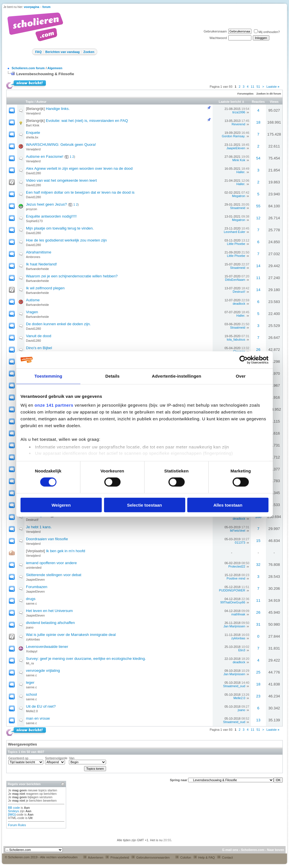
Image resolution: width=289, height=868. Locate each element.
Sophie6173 (34, 221)
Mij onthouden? (267, 32)
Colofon (183, 857)
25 (258, 672)
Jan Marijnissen (234, 626)
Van (72, 758)
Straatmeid (238, 208)
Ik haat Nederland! (41, 264)
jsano (30, 627)
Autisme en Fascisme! (45, 156)
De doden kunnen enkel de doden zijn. (58, 324)
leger (30, 682)
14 (258, 266)
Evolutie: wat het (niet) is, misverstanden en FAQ (87, 121)
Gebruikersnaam (215, 31)
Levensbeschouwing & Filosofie (45, 74)
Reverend (239, 124)
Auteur (41, 102)
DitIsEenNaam (235, 280)
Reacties (258, 102)
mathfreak (238, 614)
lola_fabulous (236, 339)
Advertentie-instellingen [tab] (177, 376)
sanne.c (31, 603)
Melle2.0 (239, 698)
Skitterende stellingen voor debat (54, 575)
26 (258, 350)
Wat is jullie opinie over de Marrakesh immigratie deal (71, 635)
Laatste (273, 87)
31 (258, 624)
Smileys (14, 811)
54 (258, 158)
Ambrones (33, 257)
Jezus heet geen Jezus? (46, 204)
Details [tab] (113, 376)
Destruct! (239, 292)
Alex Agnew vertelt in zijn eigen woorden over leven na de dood (79, 168)
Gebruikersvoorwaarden (150, 857)
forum (46, 7)
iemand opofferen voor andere (51, 563)
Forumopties (246, 94)
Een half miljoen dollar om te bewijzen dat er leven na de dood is (80, 192)
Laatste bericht (230, 102)
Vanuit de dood (39, 336)
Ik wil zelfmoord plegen (45, 288)
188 (258, 517)
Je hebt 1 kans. (39, 527)
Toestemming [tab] (48, 376)
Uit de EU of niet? (41, 706)
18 (258, 122)
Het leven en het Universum (49, 611)
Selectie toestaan (145, 505)
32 (258, 565)
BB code (14, 808)
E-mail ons (230, 850)
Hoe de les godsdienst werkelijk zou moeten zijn (66, 240)
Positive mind (236, 578)
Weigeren (61, 505)
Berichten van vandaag (62, 52)
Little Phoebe (236, 244)
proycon (31, 209)
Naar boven (276, 850)
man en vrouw (38, 718)
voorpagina (32, 7)
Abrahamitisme (39, 252)
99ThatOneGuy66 (233, 602)
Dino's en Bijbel (39, 348)
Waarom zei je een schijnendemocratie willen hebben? (72, 276)
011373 (240, 542)
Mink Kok (239, 160)
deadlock (239, 304)
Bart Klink (33, 125)
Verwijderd (33, 113)
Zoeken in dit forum (269, 94)
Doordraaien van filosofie (47, 539)
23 (258, 696)
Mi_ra (30, 663)
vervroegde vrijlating (43, 671)
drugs (31, 599)
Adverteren (93, 857)
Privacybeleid (117, 857)
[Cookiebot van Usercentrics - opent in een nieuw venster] (244, 360)
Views (274, 102)
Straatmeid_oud (234, 686)
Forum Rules (17, 825)
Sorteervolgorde (56, 758)
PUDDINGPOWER (232, 590)
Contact (225, 857)
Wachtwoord (218, 38)
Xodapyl (32, 651)
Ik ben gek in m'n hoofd (65, 551)
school (31, 694)
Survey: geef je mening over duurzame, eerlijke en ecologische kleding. (86, 659)
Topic (30, 102)
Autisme (33, 300)
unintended (34, 568)
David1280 (33, 173)
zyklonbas (33, 639)
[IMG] (12, 814)
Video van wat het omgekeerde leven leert (61, 180)
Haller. (241, 172)
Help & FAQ (204, 857)
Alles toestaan (228, 505)
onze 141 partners (54, 405)
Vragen (32, 312)
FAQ (38, 52)
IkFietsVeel (238, 531)
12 (258, 218)
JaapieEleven (236, 148)
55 (258, 206)
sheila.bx (32, 137)
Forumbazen (37, 587)
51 (258, 87)
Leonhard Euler (234, 232)
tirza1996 (239, 112)
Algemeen (55, 68)
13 (258, 720)
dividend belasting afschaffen (50, 623)
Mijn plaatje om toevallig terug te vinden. (60, 228)
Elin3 (242, 650)
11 (253, 87)
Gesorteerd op (18, 758)
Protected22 (237, 566)
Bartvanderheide (37, 269)
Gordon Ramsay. (233, 136)
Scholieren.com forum (28, 68)
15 (258, 541)
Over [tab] (241, 376)
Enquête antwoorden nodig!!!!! (51, 216)
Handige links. (58, 109)
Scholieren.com (253, 850)
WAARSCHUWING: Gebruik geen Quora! (61, 145)
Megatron (239, 196)
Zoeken (89, 52)
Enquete (33, 133)
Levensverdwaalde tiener (47, 647)
